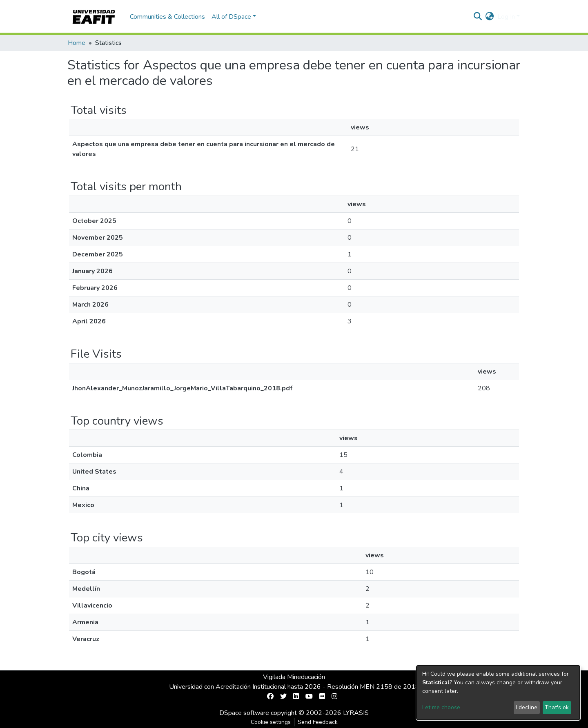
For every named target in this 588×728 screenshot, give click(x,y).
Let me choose (441, 707)
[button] (490, 17)
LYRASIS (356, 713)
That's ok (557, 707)
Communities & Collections (167, 17)
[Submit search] (478, 17)
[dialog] (498, 693)
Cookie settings (271, 722)
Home (77, 43)
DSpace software (244, 713)
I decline (527, 707)
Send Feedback (318, 722)
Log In (506, 17)
